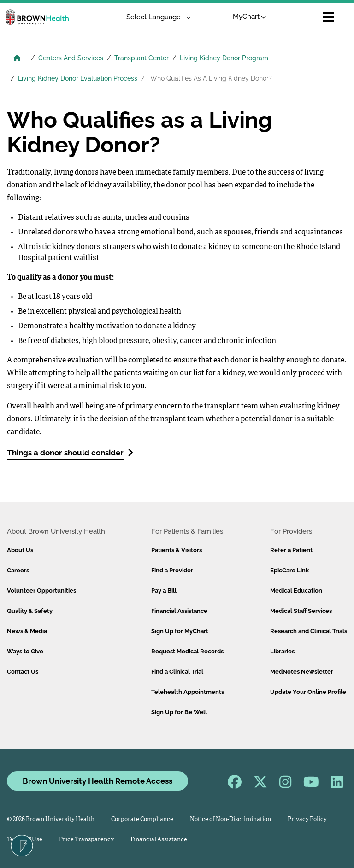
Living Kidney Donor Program (224, 58)
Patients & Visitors (177, 550)
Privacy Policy (307, 819)
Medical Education (296, 591)
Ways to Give (25, 651)
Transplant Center (142, 58)
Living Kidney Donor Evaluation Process (78, 78)
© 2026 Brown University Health (51, 819)
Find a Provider (172, 570)
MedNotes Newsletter (302, 672)
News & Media (27, 631)
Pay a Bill (164, 591)
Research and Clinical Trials (309, 631)
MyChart (250, 17)
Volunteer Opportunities (41, 591)
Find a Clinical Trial (177, 672)
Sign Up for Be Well (179, 712)
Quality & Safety (30, 611)
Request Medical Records (187, 651)
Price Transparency (86, 840)
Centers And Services (71, 58)
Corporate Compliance (142, 819)
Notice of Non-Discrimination (230, 819)
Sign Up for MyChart (180, 631)
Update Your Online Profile (308, 692)
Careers (18, 570)
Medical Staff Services (301, 611)
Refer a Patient (291, 550)
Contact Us (23, 672)
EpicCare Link (289, 570)
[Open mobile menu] (329, 17)
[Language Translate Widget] (155, 17)
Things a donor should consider (70, 452)
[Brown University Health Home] (17, 59)
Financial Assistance (179, 611)
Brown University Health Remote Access (97, 781)
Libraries (282, 651)
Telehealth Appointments (188, 692)
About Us (20, 550)
